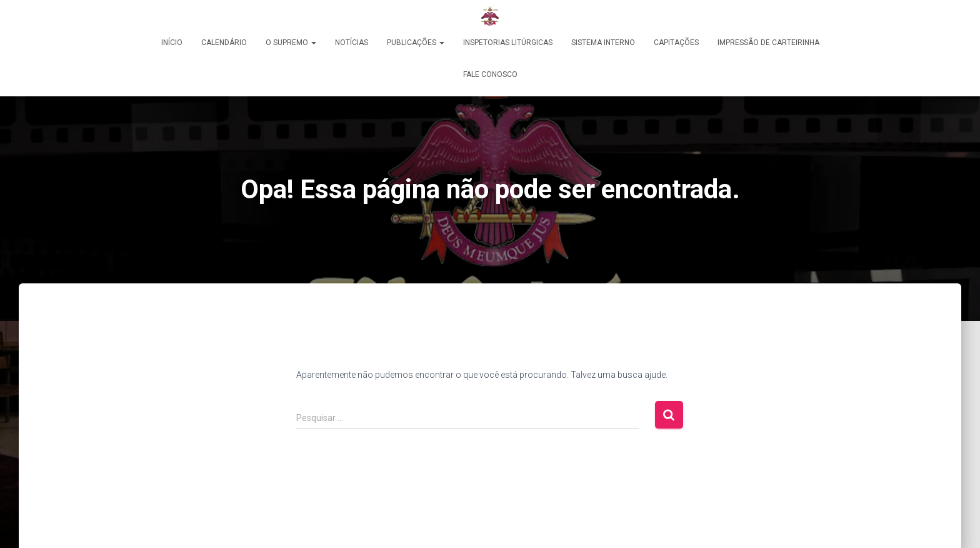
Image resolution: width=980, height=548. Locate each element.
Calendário (224, 43)
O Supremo (291, 43)
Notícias (352, 43)
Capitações (676, 43)
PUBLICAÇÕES (416, 43)
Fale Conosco (490, 74)
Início (172, 43)
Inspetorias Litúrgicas (508, 43)
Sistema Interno (603, 43)
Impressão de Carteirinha (768, 43)
